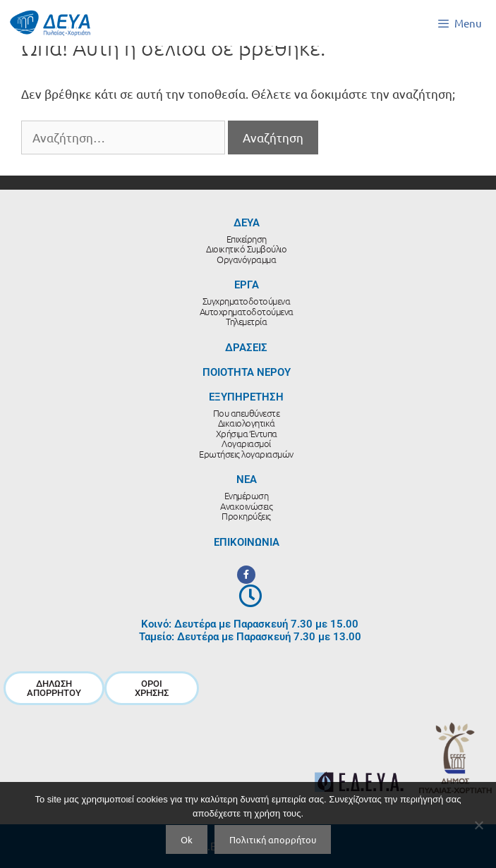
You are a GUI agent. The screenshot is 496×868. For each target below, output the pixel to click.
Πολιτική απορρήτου (273, 839)
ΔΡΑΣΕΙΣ (246, 348)
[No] (478, 825)
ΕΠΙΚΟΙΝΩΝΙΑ (247, 542)
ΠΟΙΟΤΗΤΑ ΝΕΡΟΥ (247, 372)
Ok (187, 839)
